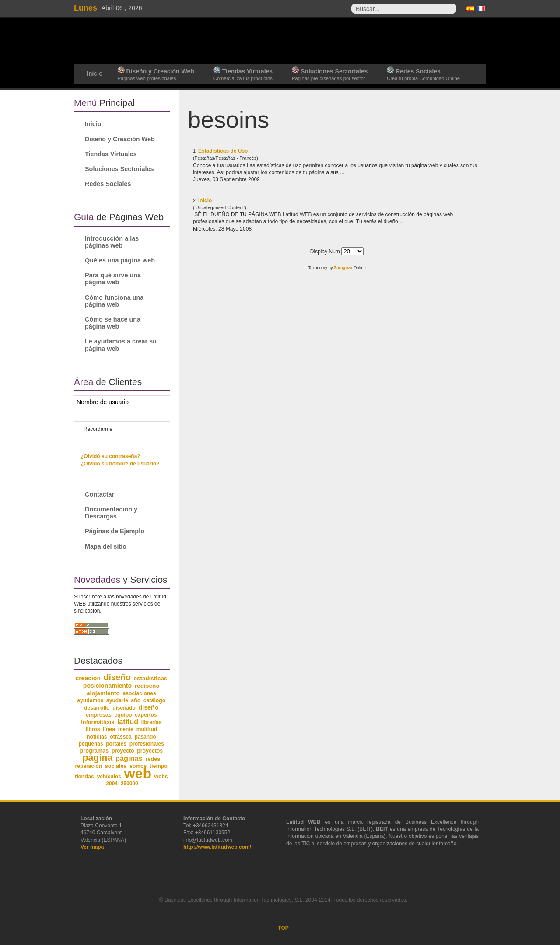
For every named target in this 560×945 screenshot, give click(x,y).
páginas (129, 758)
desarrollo (97, 708)
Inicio (205, 200)
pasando (145, 737)
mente (126, 729)
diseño (117, 677)
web (138, 773)
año (136, 700)
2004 (112, 784)
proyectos (150, 751)
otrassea (121, 737)
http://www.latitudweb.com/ (217, 847)
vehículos (109, 777)
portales (116, 744)
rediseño (147, 686)
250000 (129, 784)
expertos (146, 715)
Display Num (326, 252)
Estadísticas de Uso (223, 151)
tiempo (159, 766)
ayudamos (90, 700)
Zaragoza (343, 268)
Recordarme (98, 429)
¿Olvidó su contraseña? (110, 456)
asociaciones (140, 693)
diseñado (124, 708)
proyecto (123, 751)
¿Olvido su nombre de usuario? (120, 464)
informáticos (98, 722)
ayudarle (117, 700)
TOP (283, 928)
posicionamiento (107, 686)
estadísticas (151, 678)
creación (88, 678)
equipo (123, 715)
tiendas (84, 777)
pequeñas (91, 744)
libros (93, 729)
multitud (147, 729)
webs (161, 777)
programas (94, 751)
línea (109, 729)
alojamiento (103, 693)
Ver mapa (92, 847)
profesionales (147, 744)
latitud (128, 722)
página (97, 758)
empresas (99, 715)
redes (153, 759)
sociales (116, 766)
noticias (97, 737)
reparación (89, 766)
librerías (152, 722)
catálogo (155, 700)
